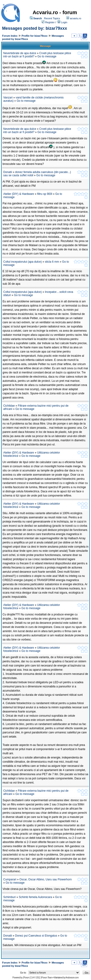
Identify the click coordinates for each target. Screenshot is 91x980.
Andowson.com (72, 978)
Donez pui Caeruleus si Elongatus (36, 936)
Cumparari (10, 879)
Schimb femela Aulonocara (35, 897)
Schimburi (9, 897)
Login (64, 22)
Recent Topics (52, 18)
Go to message (47, 56)
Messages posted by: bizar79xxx (35, 28)
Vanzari (8, 98)
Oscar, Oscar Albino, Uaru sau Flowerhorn (45, 879)
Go (84, 38)
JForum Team (47, 978)
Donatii (8, 172)
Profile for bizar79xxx (35, 36)
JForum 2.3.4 (28, 978)
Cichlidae (9, 406)
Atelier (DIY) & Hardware (19, 194)
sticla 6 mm (52, 262)
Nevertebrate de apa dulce (20, 53)
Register (50, 22)
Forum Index (10, 36)
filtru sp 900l (45, 194)
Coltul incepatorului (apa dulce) (22, 262)
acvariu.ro (75, 18)
